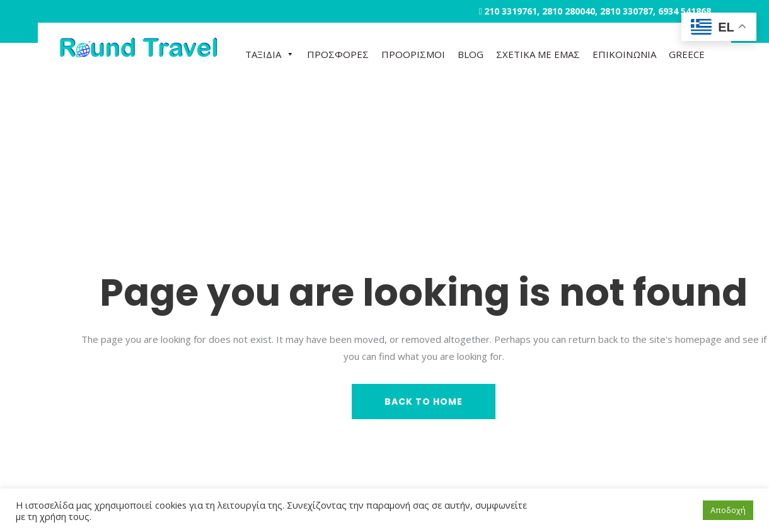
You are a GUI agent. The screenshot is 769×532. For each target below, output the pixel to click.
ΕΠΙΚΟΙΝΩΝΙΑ (624, 54)
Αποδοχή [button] (728, 510)
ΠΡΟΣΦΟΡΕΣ (338, 54)
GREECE (687, 54)
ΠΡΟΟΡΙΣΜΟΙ (413, 54)
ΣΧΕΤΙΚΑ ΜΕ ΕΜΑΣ (538, 54)
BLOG (471, 54)
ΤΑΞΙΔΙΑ (270, 54)
